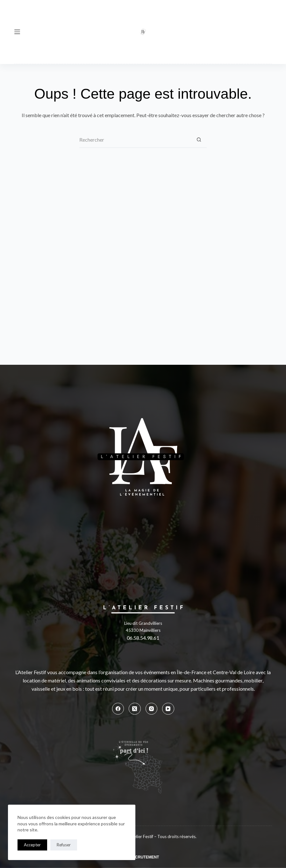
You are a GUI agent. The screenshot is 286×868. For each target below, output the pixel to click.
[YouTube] (168, 709)
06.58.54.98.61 (143, 638)
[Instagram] (152, 709)
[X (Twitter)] (135, 709)
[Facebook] (118, 709)
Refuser (64, 845)
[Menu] (17, 32)
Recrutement (144, 857)
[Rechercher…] (135, 140)
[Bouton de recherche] (199, 140)
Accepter (32, 845)
